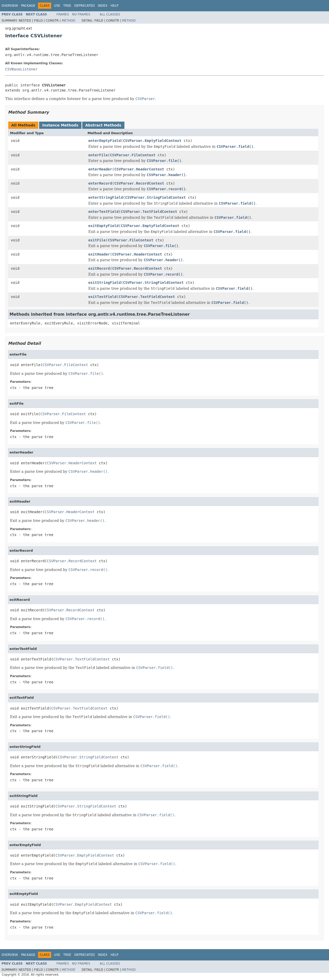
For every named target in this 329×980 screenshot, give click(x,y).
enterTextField (104, 212)
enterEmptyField (105, 141)
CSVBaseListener (21, 69)
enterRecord (100, 183)
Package (28, 6)
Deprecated (85, 6)
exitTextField (103, 297)
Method (68, 21)
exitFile (97, 240)
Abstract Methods (103, 125)
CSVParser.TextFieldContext (149, 212)
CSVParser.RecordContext (139, 183)
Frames (63, 14)
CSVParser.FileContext (133, 155)
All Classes (110, 14)
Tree (67, 6)
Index (103, 6)
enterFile (98, 155)
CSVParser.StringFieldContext (156, 197)
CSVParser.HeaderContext (139, 169)
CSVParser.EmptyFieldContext (152, 141)
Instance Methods (60, 125)
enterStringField (106, 197)
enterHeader (100, 169)
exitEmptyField (104, 226)
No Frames (81, 14)
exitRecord (99, 268)
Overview (10, 6)
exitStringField (105, 283)
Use (57, 6)
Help (115, 6)
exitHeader (99, 254)
